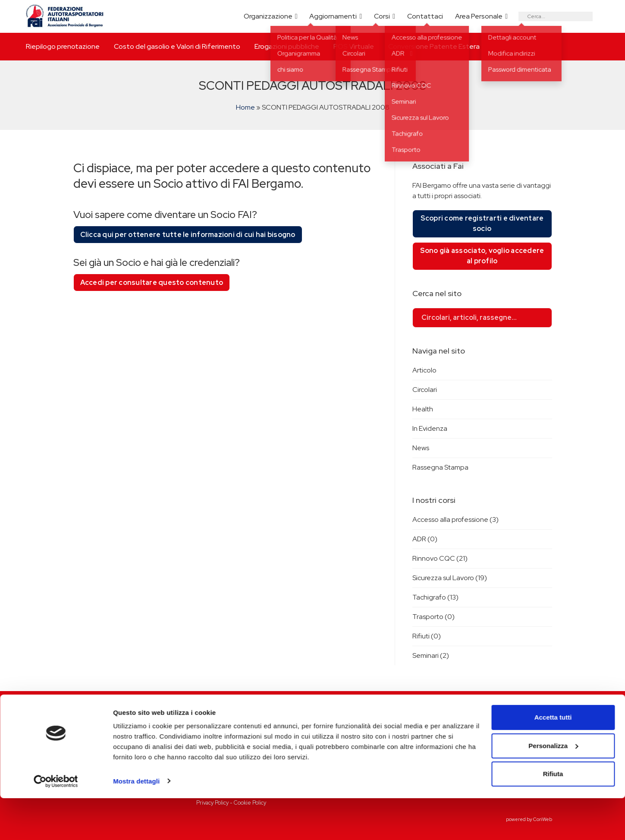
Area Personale (479, 16)
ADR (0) (425, 539)
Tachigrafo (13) (435, 597)
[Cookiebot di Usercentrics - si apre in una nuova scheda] (56, 823)
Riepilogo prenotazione (63, 46)
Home (245, 107)
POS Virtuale (354, 46)
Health (423, 409)
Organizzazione (268, 16)
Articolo (424, 370)
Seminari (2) (431, 655)
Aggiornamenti (333, 16)
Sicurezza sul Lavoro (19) (450, 578)
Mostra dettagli (136, 823)
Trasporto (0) (433, 617)
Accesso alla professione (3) (455, 519)
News (421, 448)
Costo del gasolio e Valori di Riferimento (177, 46)
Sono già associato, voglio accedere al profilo (482, 256)
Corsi (382, 16)
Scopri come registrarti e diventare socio (482, 223)
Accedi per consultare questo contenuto (152, 283)
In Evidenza (430, 428)
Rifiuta (553, 816)
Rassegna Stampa (440, 467)
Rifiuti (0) (427, 636)
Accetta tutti (553, 759)
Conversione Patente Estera (434, 46)
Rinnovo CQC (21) (440, 558)
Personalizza (553, 788)
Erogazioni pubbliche (287, 46)
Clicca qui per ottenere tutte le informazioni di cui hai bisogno (188, 235)
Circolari (425, 390)
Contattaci (425, 16)
